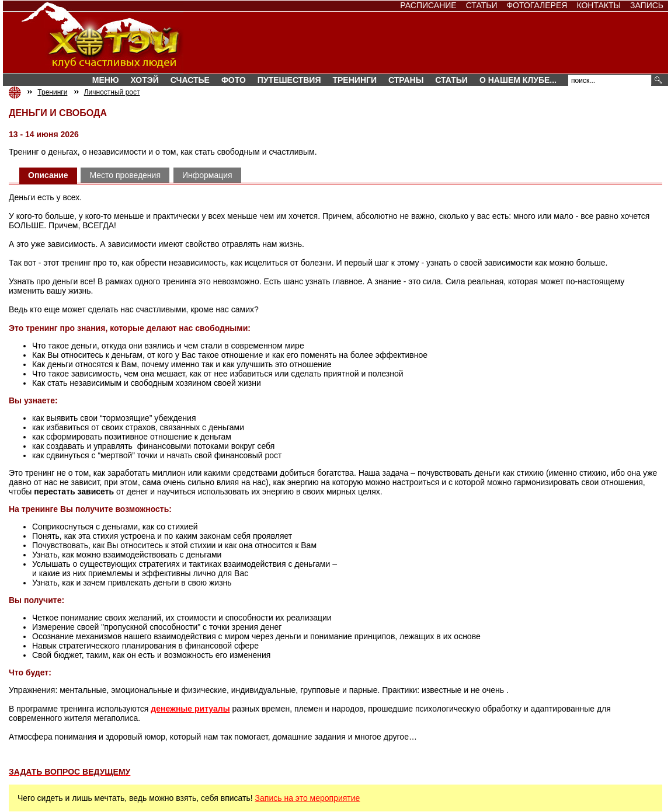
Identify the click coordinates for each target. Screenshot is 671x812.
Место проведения (125, 175)
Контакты (599, 5)
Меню (106, 80)
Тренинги (354, 80)
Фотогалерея (537, 5)
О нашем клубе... (518, 80)
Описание (48, 175)
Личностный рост (112, 92)
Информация (207, 175)
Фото (234, 80)
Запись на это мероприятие (308, 798)
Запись (647, 5)
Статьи (482, 5)
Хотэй (144, 80)
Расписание (428, 5)
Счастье (190, 80)
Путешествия (289, 80)
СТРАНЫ (406, 80)
